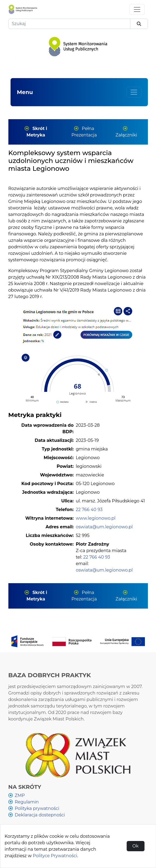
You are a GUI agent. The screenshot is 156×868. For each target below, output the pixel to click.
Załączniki (126, 132)
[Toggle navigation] (137, 9)
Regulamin (27, 802)
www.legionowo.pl (96, 518)
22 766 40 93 (89, 510)
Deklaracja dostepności (40, 815)
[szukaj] (139, 24)
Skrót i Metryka (36, 132)
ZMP (20, 795)
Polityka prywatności (37, 808)
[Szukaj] (69, 24)
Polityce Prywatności (55, 856)
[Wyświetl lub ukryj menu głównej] (134, 92)
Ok (135, 846)
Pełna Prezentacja (84, 132)
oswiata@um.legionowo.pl (104, 527)
